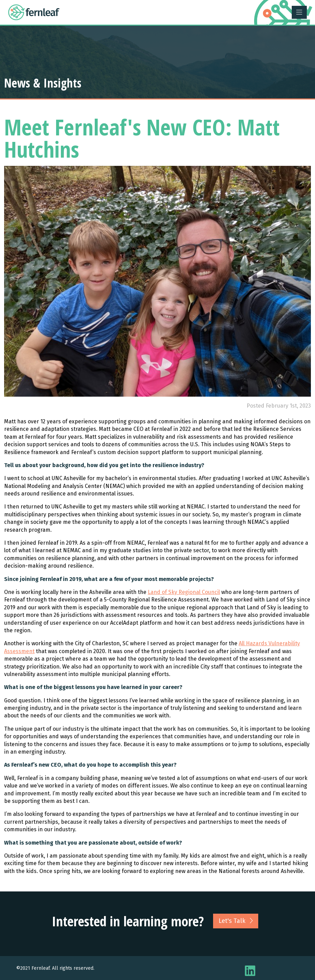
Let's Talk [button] (236, 921)
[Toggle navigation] (299, 12)
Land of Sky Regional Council (184, 592)
